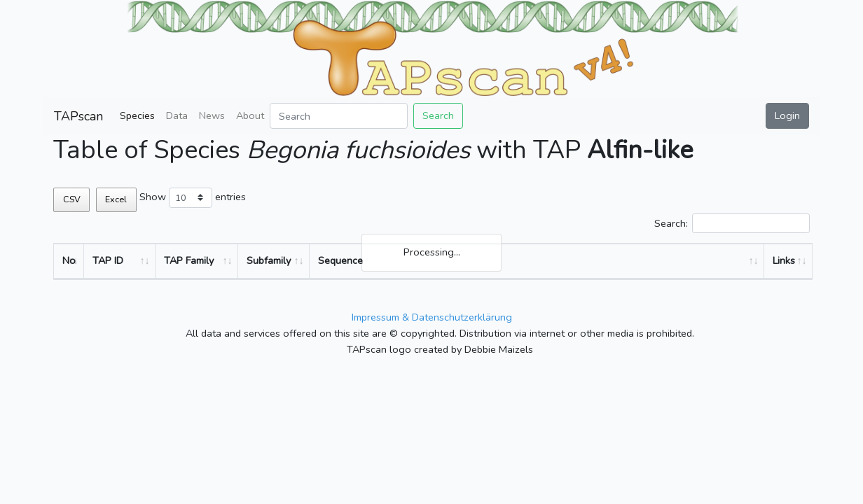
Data (177, 115)
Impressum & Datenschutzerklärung (432, 317)
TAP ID (108, 260)
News (212, 115)
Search (438, 115)
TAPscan (78, 116)
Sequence (340, 260)
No (69, 260)
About (250, 115)
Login (787, 115)
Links (784, 260)
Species (137, 115)
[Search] (339, 116)
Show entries (193, 198)
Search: (732, 224)
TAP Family (189, 260)
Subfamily (269, 260)
